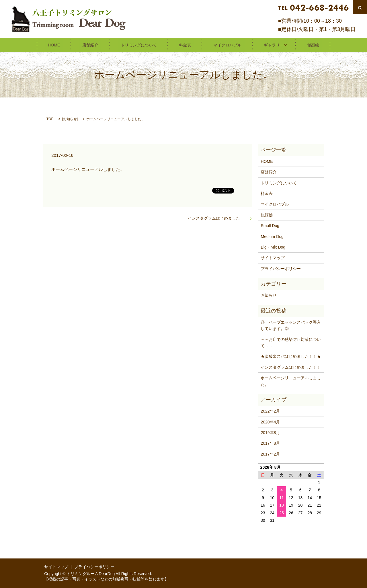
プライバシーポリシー (281, 268)
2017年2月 (270, 454)
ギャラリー (260, 45)
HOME (71, 45)
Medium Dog (272, 236)
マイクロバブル (220, 45)
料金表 (183, 45)
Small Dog (270, 225)
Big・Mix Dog (273, 247)
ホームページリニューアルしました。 (291, 381)
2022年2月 (270, 411)
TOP (50, 119)
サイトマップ (273, 257)
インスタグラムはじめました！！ (218, 218)
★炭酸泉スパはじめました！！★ (291, 356)
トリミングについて (143, 45)
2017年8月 (270, 443)
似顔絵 (296, 45)
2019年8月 (270, 432)
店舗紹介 (101, 45)
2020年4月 (270, 422)
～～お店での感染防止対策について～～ (291, 342)
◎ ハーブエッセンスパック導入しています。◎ (291, 325)
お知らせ (70, 119)
